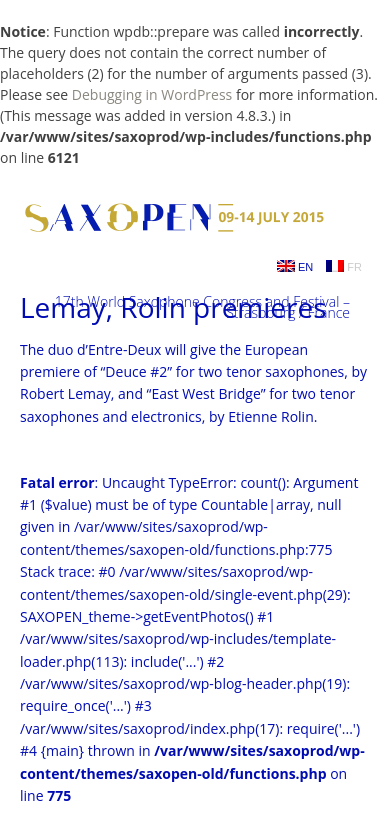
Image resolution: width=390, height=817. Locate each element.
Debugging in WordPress (152, 94)
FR (344, 266)
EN (295, 266)
